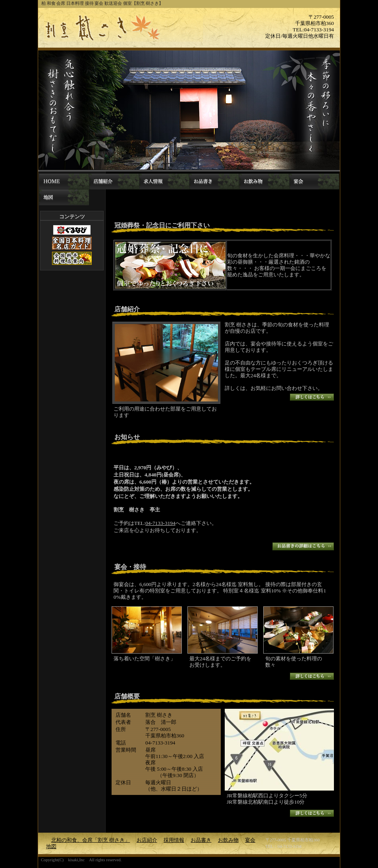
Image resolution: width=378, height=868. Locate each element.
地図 (64, 197)
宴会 (314, 181)
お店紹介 (114, 181)
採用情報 (164, 181)
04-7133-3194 (160, 523)
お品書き (214, 181)
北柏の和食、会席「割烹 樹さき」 (64, 181)
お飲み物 (264, 181)
